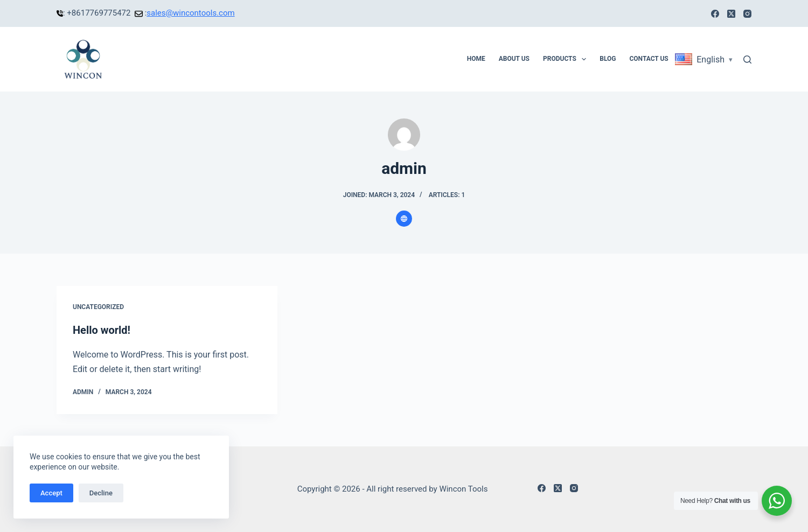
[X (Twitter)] (731, 14)
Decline (101, 493)
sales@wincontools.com (190, 13)
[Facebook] (715, 14)
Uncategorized (98, 307)
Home (476, 59)
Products (567, 59)
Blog (608, 59)
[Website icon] (404, 219)
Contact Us (649, 59)
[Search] (747, 59)
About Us (514, 59)
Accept (51, 493)
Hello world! (102, 330)
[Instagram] (747, 14)
